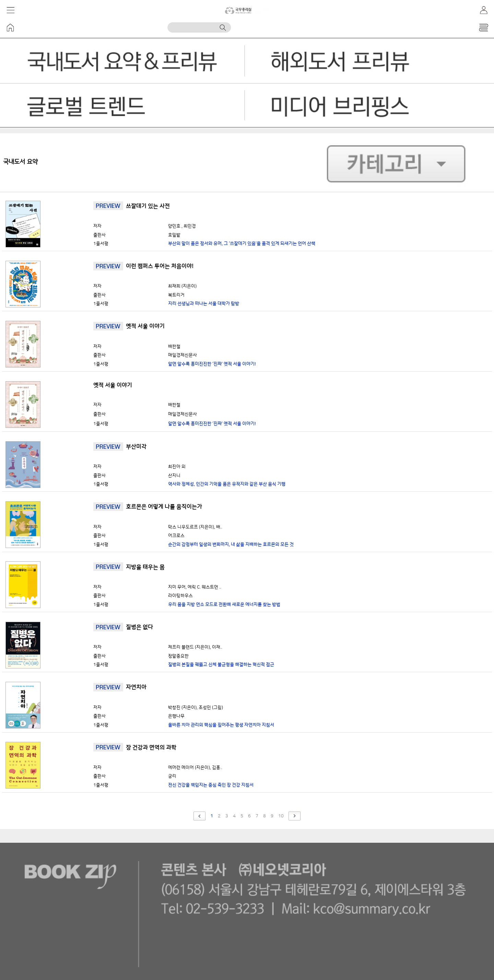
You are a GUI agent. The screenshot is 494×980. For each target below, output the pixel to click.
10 (281, 816)
